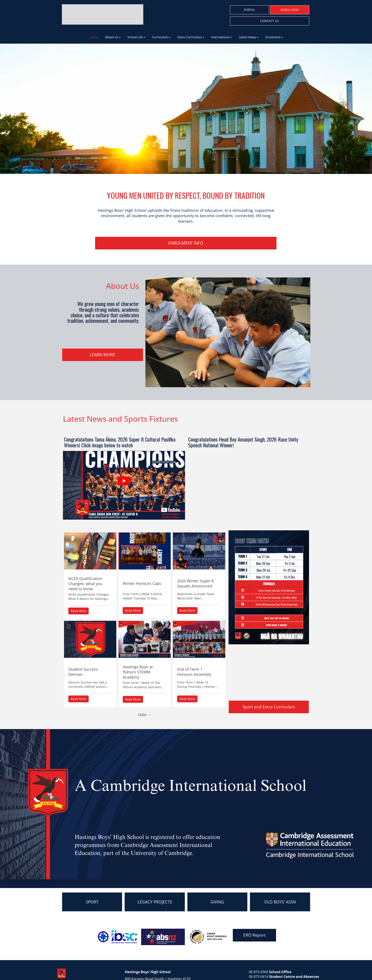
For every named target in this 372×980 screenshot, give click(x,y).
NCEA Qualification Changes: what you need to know (85, 584)
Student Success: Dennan (84, 672)
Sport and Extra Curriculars (269, 707)
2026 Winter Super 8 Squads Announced (195, 583)
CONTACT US (270, 21)
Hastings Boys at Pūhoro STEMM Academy (138, 672)
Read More (78, 611)
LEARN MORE (102, 355)
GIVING (217, 902)
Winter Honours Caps (142, 583)
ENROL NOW (290, 10)
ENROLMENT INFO (186, 243)
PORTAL (249, 10)
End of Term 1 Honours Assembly (194, 672)
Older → (145, 715)
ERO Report (254, 935)
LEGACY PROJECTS (155, 902)
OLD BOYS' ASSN (280, 902)
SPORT (92, 902)
